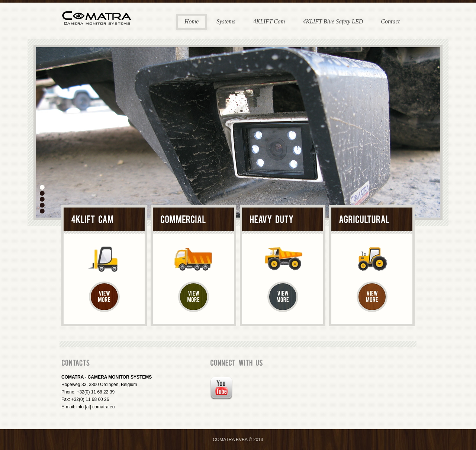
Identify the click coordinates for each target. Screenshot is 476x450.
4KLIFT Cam (269, 21)
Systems (226, 21)
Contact (390, 21)
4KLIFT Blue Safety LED (333, 21)
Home (192, 21)
